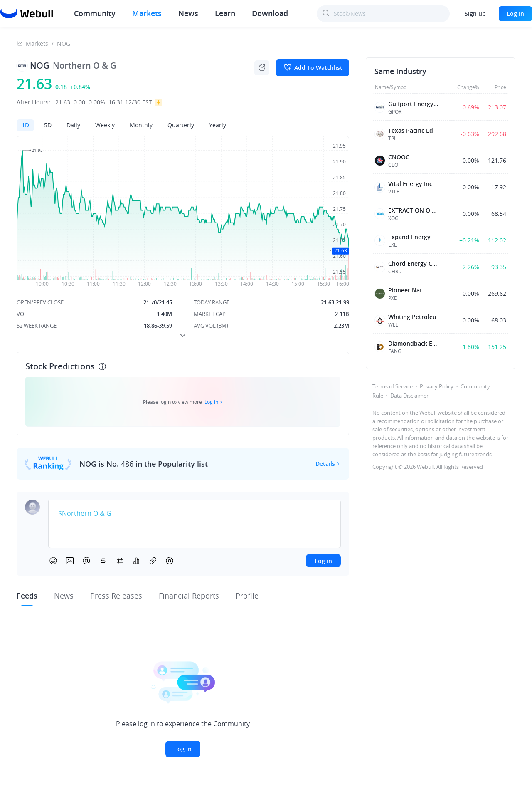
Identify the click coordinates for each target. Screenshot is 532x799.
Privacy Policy (437, 386)
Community (95, 13)
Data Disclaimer (409, 396)
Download (270, 13)
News (188, 13)
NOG (64, 43)
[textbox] (195, 514)
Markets (147, 13)
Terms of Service (393, 386)
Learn (225, 13)
